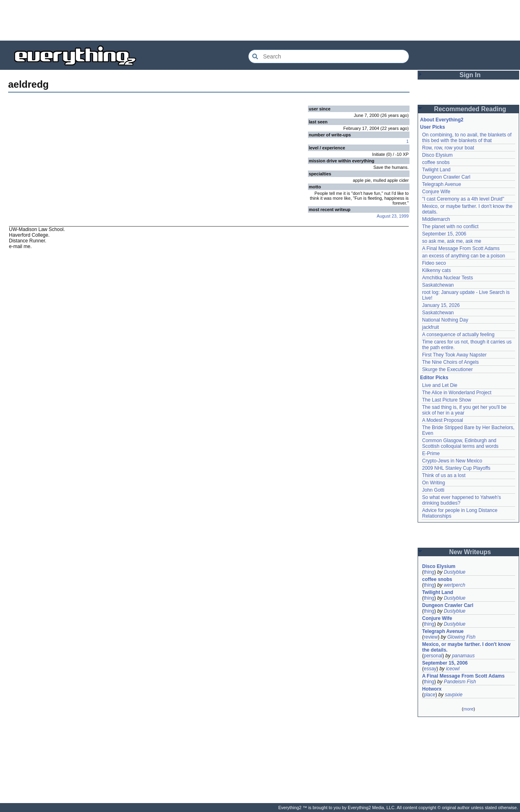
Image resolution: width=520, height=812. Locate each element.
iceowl (453, 669)
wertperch (454, 585)
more (468, 709)
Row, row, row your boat (448, 148)
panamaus (463, 656)
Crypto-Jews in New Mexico (452, 461)
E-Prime (431, 454)
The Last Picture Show (447, 400)
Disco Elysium (437, 155)
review (431, 637)
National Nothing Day (445, 320)
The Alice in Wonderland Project (457, 393)
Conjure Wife (436, 192)
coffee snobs (436, 162)
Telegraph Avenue (442, 184)
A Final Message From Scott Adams (461, 248)
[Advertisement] (260, 20)
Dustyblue (454, 572)
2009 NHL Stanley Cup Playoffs (456, 468)
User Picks (432, 127)
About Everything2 (442, 120)
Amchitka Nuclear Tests (447, 278)
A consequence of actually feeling (458, 335)
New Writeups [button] (470, 552)
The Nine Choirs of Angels (450, 362)
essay (430, 669)
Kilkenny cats (437, 270)
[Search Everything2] (329, 56)
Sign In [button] (470, 75)
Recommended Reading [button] (470, 109)
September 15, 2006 (444, 234)
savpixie (454, 695)
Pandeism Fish (460, 682)
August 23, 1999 (393, 216)
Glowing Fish (461, 637)
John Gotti (433, 490)
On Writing (433, 483)
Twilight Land (436, 170)
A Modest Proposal (443, 420)
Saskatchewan (438, 285)
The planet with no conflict (450, 227)
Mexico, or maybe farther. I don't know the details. (466, 647)
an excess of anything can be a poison (464, 256)
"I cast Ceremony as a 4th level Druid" (463, 199)
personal (433, 656)
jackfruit (430, 327)
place (430, 695)
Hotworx (432, 689)
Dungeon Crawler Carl (446, 177)
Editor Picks (434, 378)
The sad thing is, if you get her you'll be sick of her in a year (464, 410)
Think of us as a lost (444, 475)
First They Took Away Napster (454, 355)
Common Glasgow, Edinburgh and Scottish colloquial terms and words (460, 443)
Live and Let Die (440, 385)
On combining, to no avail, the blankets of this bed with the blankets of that (467, 138)
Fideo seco (434, 263)
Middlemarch (436, 219)
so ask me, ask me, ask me (452, 241)
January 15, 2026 (441, 305)
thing (429, 572)
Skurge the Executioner (447, 369)
